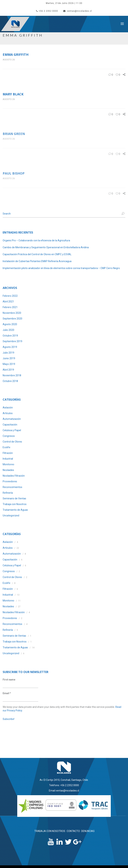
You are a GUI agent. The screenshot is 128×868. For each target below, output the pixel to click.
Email (7, 693)
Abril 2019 (8, 370)
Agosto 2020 (10, 324)
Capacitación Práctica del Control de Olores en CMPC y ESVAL (37, 254)
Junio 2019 (9, 358)
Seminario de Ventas (14, 498)
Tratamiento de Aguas (15, 510)
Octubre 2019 (10, 336)
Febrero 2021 (10, 307)
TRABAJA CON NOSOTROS (50, 831)
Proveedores (10, 481)
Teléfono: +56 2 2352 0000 (64, 785)
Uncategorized (11, 516)
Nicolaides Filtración (14, 476)
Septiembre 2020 (12, 319)
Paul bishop (14, 173)
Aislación (8, 408)
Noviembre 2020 (12, 313)
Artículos (8, 413)
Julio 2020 (8, 330)
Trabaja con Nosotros (15, 504)
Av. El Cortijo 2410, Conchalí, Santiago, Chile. (64, 780)
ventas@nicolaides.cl (78, 11)
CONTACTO (73, 831)
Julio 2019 (8, 353)
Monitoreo (8, 464)
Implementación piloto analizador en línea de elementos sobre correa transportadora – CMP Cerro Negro (61, 268)
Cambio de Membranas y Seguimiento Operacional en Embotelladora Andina (46, 247)
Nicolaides (8, 470)
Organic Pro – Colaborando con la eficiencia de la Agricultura (36, 240)
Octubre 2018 (10, 381)
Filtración (8, 453)
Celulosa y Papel (12, 430)
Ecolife (6, 447)
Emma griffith (16, 55)
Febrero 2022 (10, 296)
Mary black (13, 94)
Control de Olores (12, 442)
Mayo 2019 (9, 364)
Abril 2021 (8, 302)
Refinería (8, 493)
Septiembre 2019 (12, 341)
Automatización (12, 419)
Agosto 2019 (10, 347)
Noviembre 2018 (12, 375)
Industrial (8, 459)
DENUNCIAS (88, 831)
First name (9, 680)
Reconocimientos (12, 487)
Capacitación (10, 425)
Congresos (9, 436)
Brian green (14, 134)
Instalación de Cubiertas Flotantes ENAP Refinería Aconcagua (37, 261)
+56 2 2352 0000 (47, 11)
